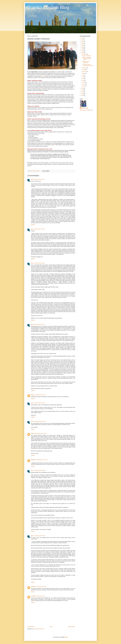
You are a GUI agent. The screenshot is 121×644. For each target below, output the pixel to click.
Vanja (32, 395)
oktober (84, 70)
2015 (82, 90)
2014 (82, 92)
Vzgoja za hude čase (86, 56)
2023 (82, 42)
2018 (82, 51)
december (85, 54)
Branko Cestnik (85, 108)
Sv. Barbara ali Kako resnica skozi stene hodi (88, 65)
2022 (82, 44)
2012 (82, 95)
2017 (82, 53)
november (85, 68)
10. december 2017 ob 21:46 (42, 460)
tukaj (43, 76)
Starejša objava (72, 627)
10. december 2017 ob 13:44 (40, 395)
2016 (82, 88)
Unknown (33, 460)
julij (83, 75)
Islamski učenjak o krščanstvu (86, 62)
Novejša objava (31, 627)
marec (84, 82)
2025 (82, 38)
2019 (82, 49)
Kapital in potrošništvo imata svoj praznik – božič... (87, 59)
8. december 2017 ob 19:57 (39, 324)
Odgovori (33, 225)
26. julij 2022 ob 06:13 (41, 596)
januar (84, 86)
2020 (82, 47)
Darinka (33, 434)
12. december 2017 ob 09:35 (39, 536)
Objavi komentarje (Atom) (39, 629)
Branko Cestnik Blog (48, 7)
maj (83, 79)
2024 (82, 40)
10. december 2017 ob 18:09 (39, 421)
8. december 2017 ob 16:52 (39, 263)
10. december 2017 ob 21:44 (41, 434)
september (85, 72)
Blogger (66, 637)
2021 (82, 45)
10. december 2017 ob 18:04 (39, 403)
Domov (51, 627)
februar (84, 84)
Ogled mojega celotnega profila (86, 110)
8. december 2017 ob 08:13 (39, 179)
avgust (84, 73)
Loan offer (33, 596)
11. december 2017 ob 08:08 (39, 470)
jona (32, 179)
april (83, 81)
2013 (82, 94)
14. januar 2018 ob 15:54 (41, 587)
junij (83, 77)
